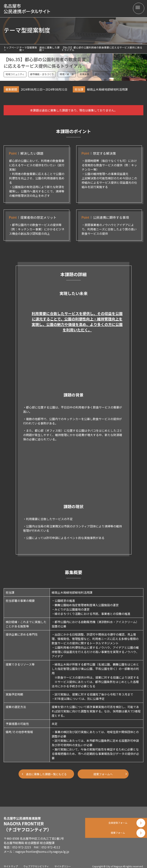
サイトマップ (11, 863)
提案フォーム (116, 840)
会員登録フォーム (116, 822)
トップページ (11, 47)
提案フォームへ (104, 774)
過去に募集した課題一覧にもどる (46, 774)
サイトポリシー (63, 863)
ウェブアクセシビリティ (36, 863)
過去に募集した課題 (49, 49)
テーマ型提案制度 (28, 49)
